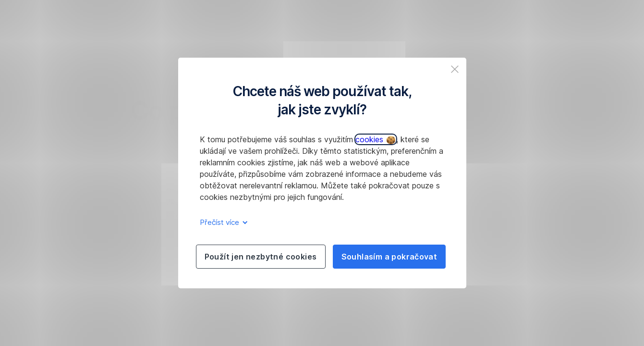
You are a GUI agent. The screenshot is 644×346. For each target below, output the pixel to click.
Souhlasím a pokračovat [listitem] (389, 257)
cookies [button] (375, 139)
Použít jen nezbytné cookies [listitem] (261, 257)
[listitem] (455, 69)
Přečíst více (222, 222)
